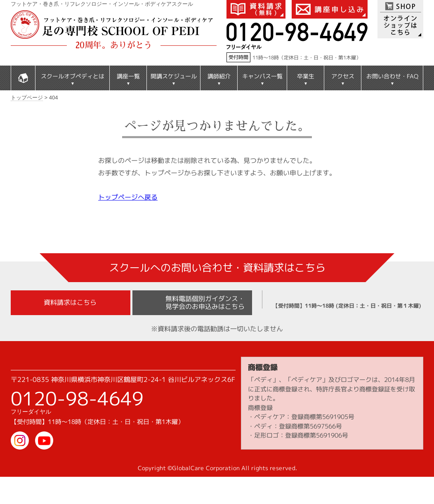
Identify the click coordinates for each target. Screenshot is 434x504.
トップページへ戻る (128, 197)
